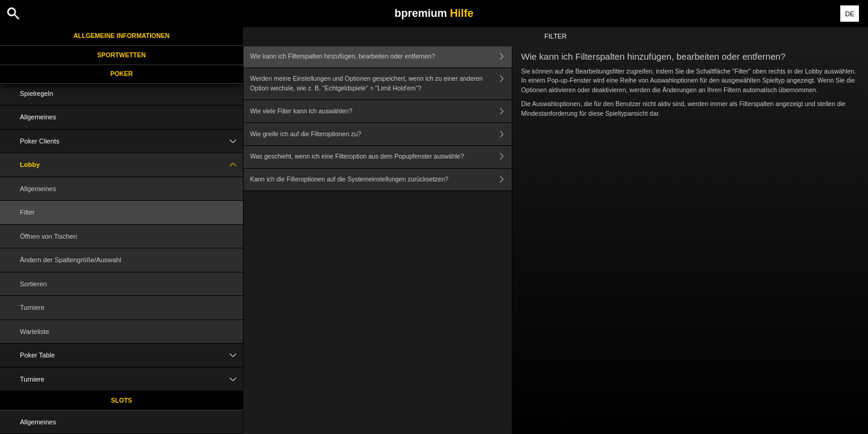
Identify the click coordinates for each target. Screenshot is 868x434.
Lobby (131, 165)
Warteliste (35, 332)
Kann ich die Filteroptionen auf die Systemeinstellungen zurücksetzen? (381, 180)
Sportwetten (121, 55)
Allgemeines (38, 117)
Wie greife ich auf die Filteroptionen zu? (381, 134)
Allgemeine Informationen (122, 36)
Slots (121, 400)
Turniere (32, 307)
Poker (121, 74)
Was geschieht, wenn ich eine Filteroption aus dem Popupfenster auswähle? (381, 157)
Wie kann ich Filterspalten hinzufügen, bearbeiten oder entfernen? (381, 56)
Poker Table (131, 355)
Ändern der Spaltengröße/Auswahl (71, 260)
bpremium (434, 13)
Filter (27, 212)
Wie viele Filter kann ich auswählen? (381, 111)
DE (850, 14)
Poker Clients (131, 141)
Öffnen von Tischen (49, 236)
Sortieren (33, 284)
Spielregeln (36, 93)
